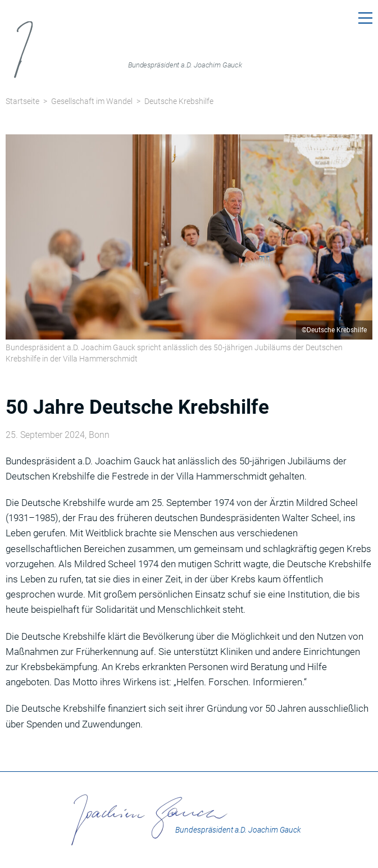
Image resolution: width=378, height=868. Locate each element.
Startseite (22, 101)
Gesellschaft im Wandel (92, 101)
